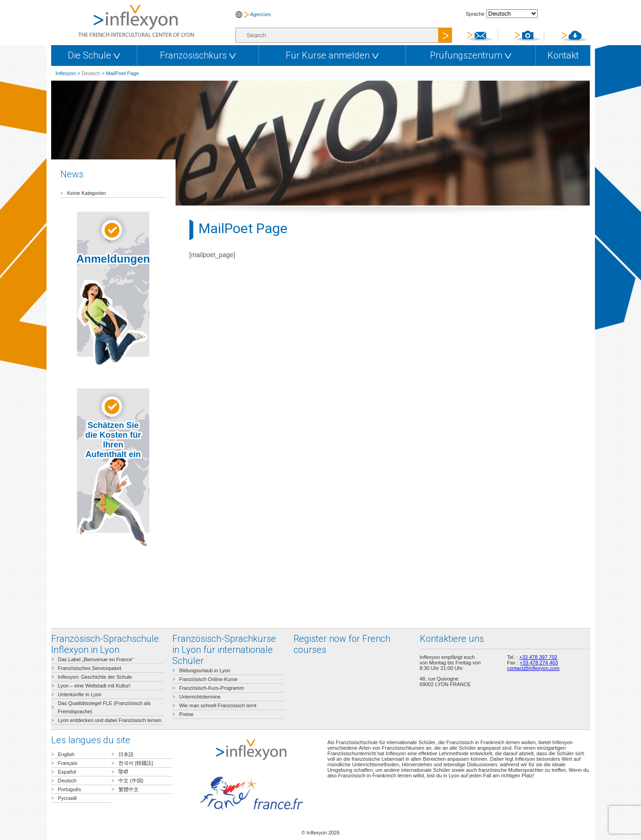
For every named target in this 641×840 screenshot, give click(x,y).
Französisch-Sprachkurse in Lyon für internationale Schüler (224, 650)
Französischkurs (198, 55)
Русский (68, 798)
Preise (186, 714)
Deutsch (91, 73)
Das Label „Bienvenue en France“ (96, 659)
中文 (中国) (131, 781)
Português (70, 789)
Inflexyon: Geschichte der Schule (95, 677)
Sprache (475, 14)
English (66, 754)
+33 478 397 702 (538, 657)
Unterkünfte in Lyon (80, 694)
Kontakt (563, 55)
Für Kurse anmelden (332, 55)
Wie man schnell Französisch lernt (218, 705)
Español (67, 772)
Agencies (261, 14)
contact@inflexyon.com (533, 668)
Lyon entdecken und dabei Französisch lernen (110, 720)
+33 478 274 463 (539, 663)
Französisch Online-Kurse (209, 679)
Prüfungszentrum (471, 55)
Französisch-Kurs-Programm (212, 688)
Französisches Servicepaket (90, 668)
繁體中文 (129, 789)
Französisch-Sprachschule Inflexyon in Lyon (105, 644)
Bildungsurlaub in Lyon (205, 670)
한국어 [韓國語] (136, 763)
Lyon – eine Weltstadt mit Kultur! (94, 686)
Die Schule (94, 55)
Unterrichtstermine (200, 697)
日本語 (126, 754)
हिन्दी (123, 772)
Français (68, 763)
